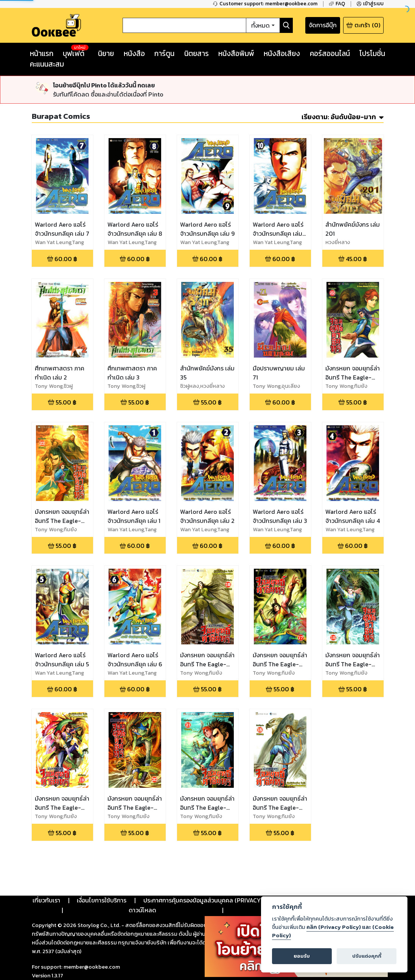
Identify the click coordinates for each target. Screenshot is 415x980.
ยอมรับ (302, 956)
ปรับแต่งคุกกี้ (367, 956)
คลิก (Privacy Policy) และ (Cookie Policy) (333, 931)
